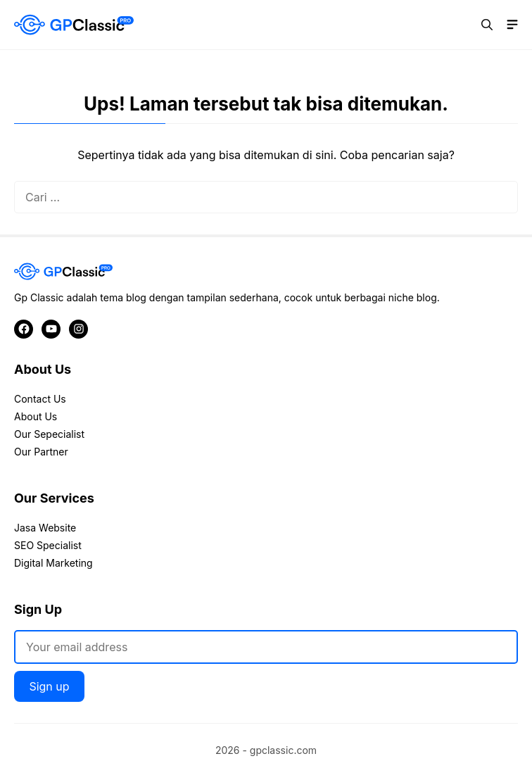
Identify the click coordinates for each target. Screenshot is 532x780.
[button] (487, 25)
